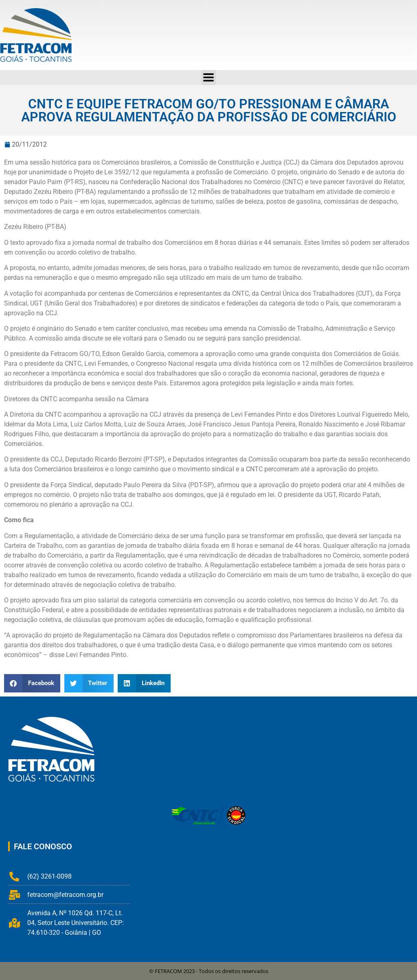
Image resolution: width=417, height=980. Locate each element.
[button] (32, 683)
